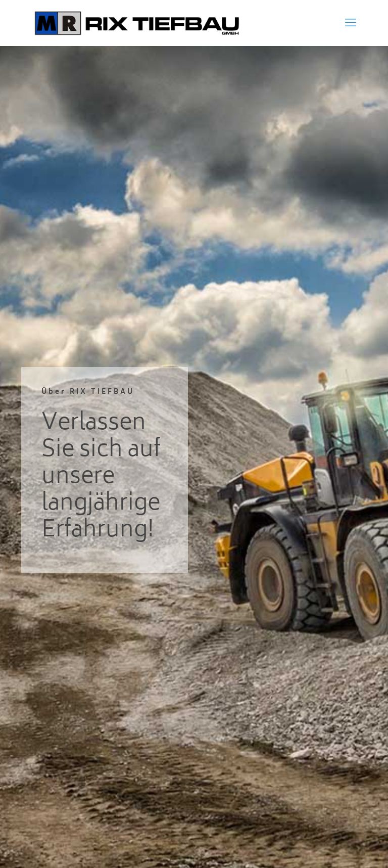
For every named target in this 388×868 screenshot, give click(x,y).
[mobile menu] (351, 23)
